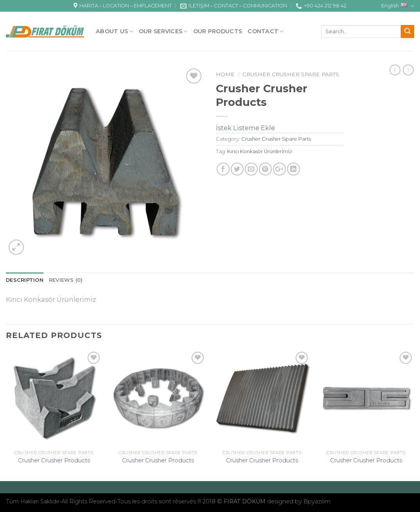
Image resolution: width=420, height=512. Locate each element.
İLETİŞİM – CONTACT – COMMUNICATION (234, 6)
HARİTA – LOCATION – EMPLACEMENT (123, 6)
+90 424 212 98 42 (321, 6)
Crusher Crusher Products (54, 460)
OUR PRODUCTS (218, 31)
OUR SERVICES (163, 31)
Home (225, 74)
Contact (266, 31)
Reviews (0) (66, 280)
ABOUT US (115, 31)
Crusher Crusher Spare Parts (291, 74)
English (398, 6)
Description (25, 280)
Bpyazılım (317, 501)
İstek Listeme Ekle (245, 128)
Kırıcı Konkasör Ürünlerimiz (260, 151)
